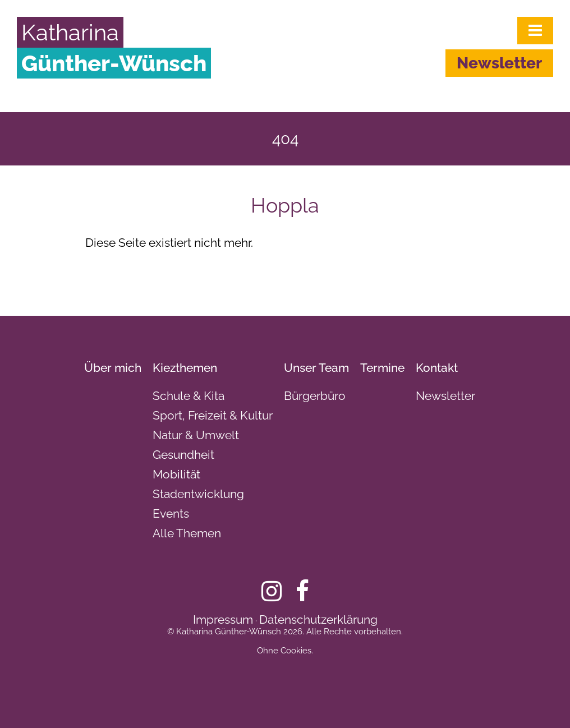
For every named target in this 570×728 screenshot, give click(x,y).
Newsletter (499, 63)
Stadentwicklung (198, 494)
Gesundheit (183, 455)
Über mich (113, 368)
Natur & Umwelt (196, 435)
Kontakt (437, 368)
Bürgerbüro (315, 396)
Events (171, 513)
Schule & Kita (189, 396)
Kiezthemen (185, 368)
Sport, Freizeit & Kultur (213, 415)
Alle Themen (187, 533)
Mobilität (176, 474)
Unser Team (316, 368)
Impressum (223, 619)
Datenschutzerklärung (318, 619)
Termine (382, 368)
